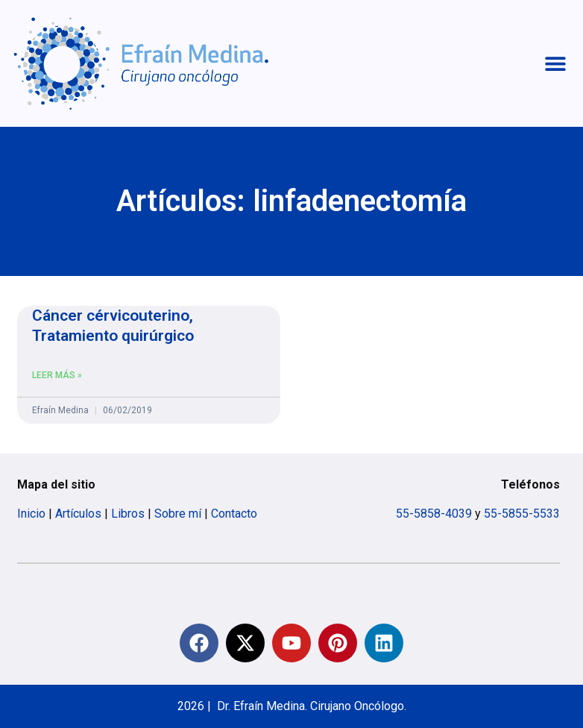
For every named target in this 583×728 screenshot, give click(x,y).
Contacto (234, 514)
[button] (555, 64)
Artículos (78, 514)
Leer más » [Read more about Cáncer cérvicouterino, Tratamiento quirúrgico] (57, 375)
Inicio (31, 514)
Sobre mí (178, 514)
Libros (128, 514)
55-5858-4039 (434, 514)
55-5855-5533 (522, 514)
